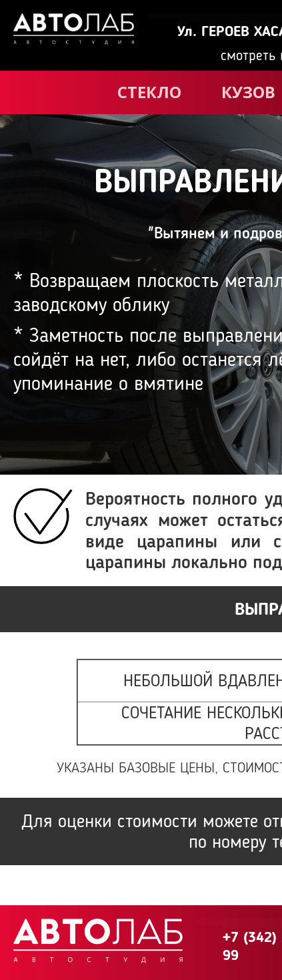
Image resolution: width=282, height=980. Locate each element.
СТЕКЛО (149, 92)
